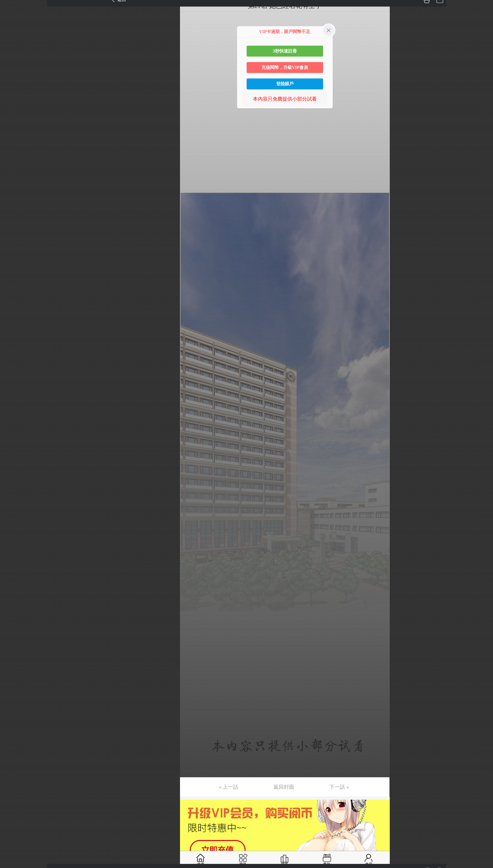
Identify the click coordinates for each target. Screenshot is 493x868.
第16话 (13, 199)
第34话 (13, 430)
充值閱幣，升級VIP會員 (285, 67)
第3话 (12, 32)
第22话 (13, 276)
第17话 (13, 212)
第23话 (13, 289)
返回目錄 (18, 474)
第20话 (13, 250)
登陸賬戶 (285, 84)
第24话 (13, 302)
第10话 (13, 122)
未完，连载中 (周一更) (30, 456)
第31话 (13, 392)
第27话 (13, 340)
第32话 (13, 405)
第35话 (13, 443)
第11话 (13, 135)
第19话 (13, 238)
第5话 (12, 58)
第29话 (13, 366)
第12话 (13, 148)
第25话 (13, 315)
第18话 (13, 225)
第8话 (12, 96)
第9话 (12, 109)
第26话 (13, 328)
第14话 (13, 173)
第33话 (13, 417)
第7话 (12, 83)
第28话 (13, 353)
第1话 (12, 6)
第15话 (13, 186)
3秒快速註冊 (285, 51)
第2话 (12, 19)
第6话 (12, 71)
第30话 (13, 379)
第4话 (12, 45)
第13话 (13, 160)
